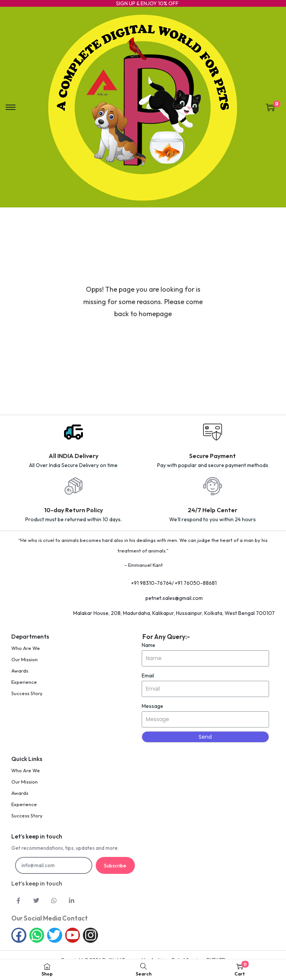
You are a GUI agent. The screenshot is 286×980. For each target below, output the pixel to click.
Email (148, 676)
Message (152, 706)
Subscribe (115, 866)
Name (148, 645)
